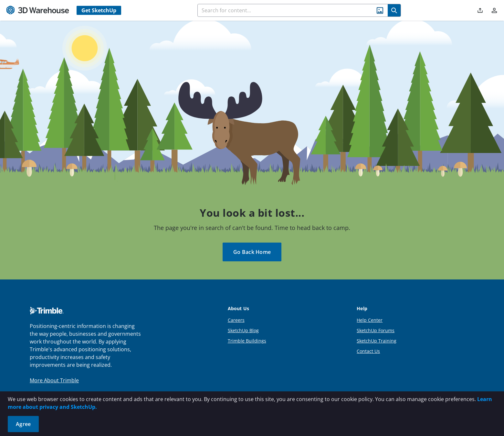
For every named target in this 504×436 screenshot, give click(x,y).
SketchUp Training (377, 341)
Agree (23, 424)
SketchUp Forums (376, 330)
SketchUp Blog (243, 330)
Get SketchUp (99, 10)
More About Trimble (54, 380)
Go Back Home (252, 252)
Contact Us (368, 351)
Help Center (370, 320)
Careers (236, 320)
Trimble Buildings (247, 341)
